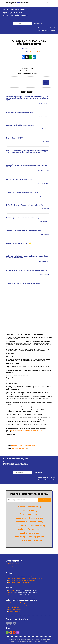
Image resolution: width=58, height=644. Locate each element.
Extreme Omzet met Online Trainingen (18, 605)
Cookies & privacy (15, 641)
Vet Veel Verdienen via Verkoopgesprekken (19, 603)
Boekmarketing (34, 507)
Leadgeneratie (21, 522)
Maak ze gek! (12, 593)
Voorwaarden (47, 640)
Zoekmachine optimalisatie (31, 540)
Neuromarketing (37, 522)
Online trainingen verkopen (29, 529)
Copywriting (21, 518)
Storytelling (20, 537)
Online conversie (21, 525)
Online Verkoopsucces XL (15, 611)
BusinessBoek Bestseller (15, 609)
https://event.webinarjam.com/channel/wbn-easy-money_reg (25, 430)
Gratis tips (11, 566)
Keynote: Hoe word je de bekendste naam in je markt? (22, 576)
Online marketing (38, 525)
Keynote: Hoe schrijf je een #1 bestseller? (19, 582)
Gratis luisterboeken (14, 564)
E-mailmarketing (36, 52)
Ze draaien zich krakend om (19, 448)
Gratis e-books (12, 568)
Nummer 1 (11, 591)
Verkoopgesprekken (36, 537)
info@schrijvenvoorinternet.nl (41, 641)
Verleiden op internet (14, 595)
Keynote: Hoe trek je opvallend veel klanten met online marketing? (25, 578)
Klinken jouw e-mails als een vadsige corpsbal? (24, 446)
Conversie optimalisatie (29, 514)
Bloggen (22, 507)
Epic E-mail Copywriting (14, 607)
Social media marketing (29, 533)
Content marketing (29, 510)
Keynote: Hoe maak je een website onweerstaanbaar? (22, 580)
